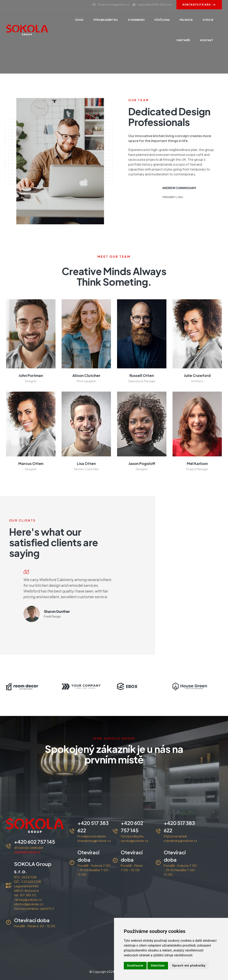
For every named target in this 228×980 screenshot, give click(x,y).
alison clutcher (86, 375)
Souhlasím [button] (135, 966)
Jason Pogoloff (142, 463)
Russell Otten (142, 375)
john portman (31, 375)
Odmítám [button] (158, 966)
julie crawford (197, 375)
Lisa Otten (86, 463)
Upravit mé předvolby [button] (189, 966)
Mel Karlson (197, 463)
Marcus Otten (31, 463)
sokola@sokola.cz (27, 852)
